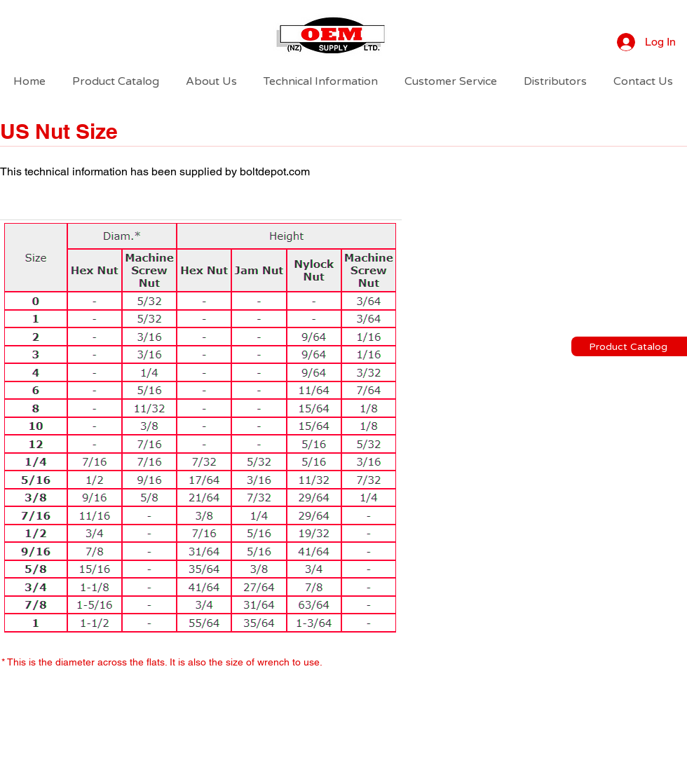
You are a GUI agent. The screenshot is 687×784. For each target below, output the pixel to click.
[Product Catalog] (629, 346)
